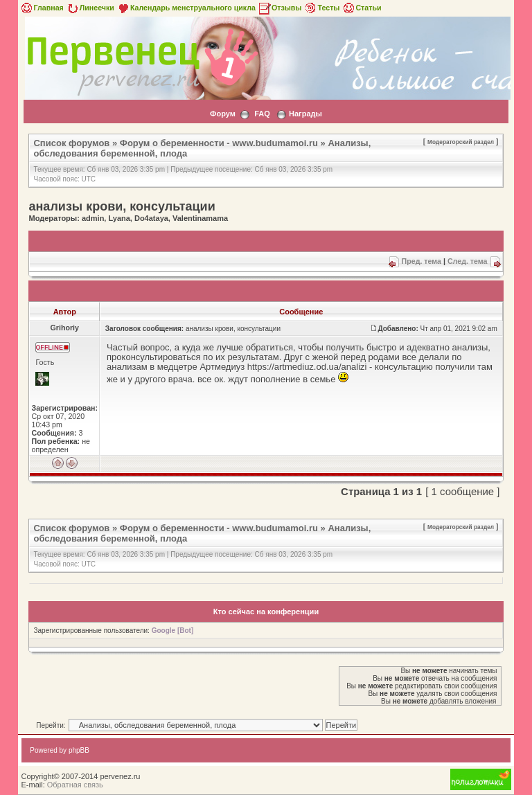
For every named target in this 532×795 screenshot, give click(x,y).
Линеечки (90, 8)
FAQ (262, 114)
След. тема (468, 261)
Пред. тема (422, 261)
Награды (305, 114)
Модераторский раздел (461, 142)
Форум (223, 114)
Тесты (321, 8)
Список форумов (71, 143)
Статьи (361, 8)
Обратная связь (75, 785)
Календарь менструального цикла (186, 8)
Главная (41, 8)
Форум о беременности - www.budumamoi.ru (219, 143)
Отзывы (280, 8)
